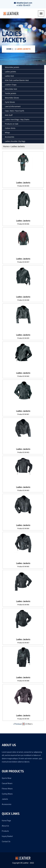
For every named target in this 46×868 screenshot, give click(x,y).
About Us (5, 826)
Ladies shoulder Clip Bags (15, 141)
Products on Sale (12, 124)
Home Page (6, 821)
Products (5, 831)
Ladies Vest (9, 76)
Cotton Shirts (10, 128)
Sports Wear (7, 778)
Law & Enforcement (13, 106)
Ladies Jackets (23, 49)
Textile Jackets (11, 93)
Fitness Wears (7, 789)
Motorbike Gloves (12, 98)
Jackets (5, 799)
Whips (7, 133)
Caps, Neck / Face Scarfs (14, 111)
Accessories (10, 137)
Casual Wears (7, 783)
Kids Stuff (9, 115)
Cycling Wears (7, 794)
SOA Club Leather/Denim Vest (17, 80)
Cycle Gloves (10, 102)
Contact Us (6, 842)
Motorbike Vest (11, 89)
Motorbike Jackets (12, 67)
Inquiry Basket (7, 836)
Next (30, 724)
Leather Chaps (11, 85)
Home (9, 49)
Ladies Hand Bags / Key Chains (17, 119)
